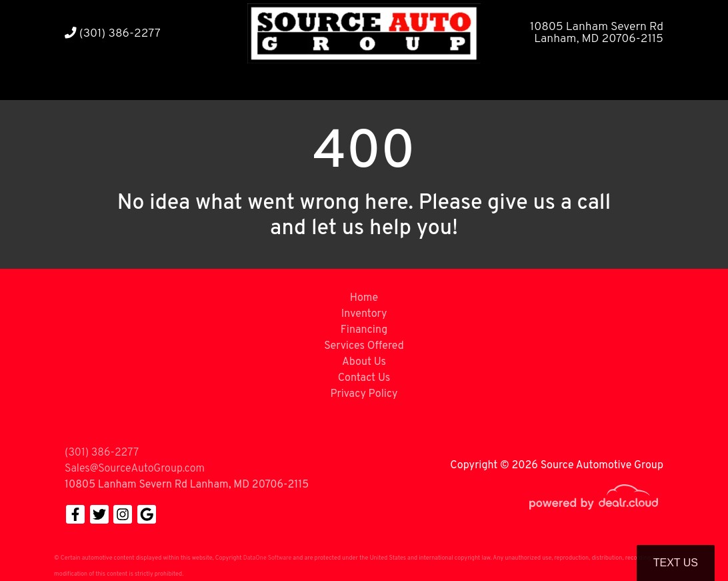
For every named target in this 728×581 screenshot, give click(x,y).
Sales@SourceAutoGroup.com (135, 469)
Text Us (676, 563)
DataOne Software (267, 558)
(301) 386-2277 (113, 34)
